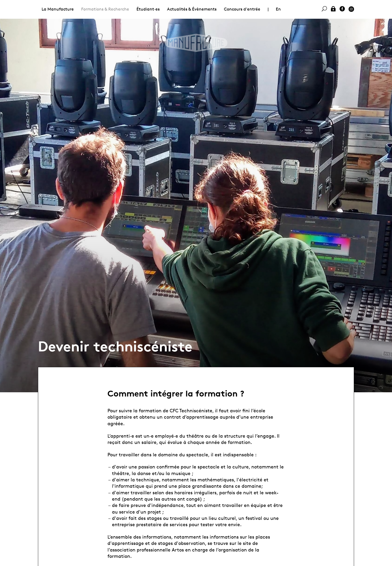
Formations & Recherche (105, 9)
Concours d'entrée (242, 9)
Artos (178, 550)
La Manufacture (58, 9)
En (278, 9)
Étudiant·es (148, 9)
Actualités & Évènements (192, 9)
